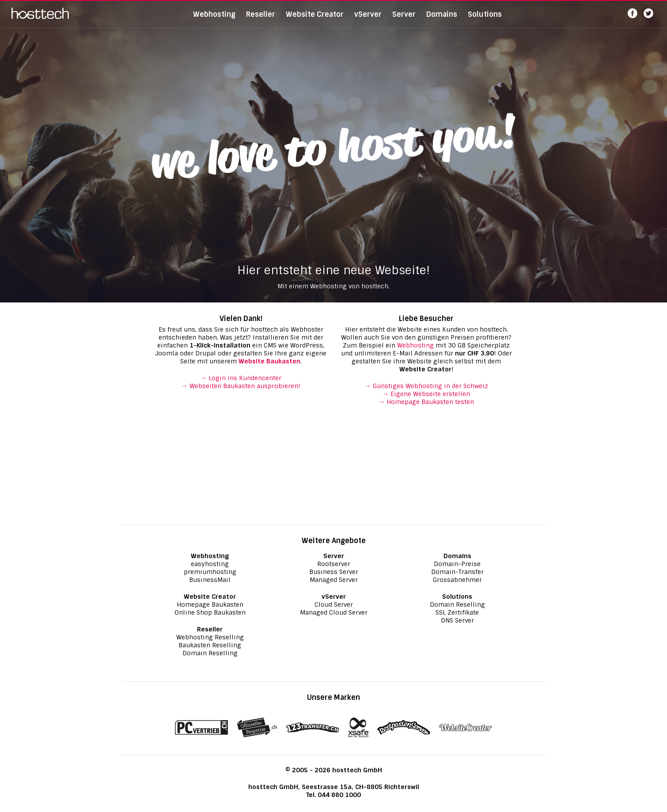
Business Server (334, 572)
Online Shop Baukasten (210, 612)
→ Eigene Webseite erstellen (426, 394)
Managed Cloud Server (334, 612)
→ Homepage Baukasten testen (426, 402)
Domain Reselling (210, 653)
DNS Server (457, 620)
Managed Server (334, 580)
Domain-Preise (457, 564)
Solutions (485, 20)
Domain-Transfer (457, 572)
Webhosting (214, 20)
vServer (368, 20)
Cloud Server (334, 604)
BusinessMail (210, 580)
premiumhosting (210, 572)
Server (404, 20)
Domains (442, 20)
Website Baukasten (269, 361)
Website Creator (315, 20)
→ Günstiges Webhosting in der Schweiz (426, 386)
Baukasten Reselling (210, 645)
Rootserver (334, 564)
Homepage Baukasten (210, 604)
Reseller (261, 20)
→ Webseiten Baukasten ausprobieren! (241, 386)
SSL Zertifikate (457, 612)
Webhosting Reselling (210, 637)
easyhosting (210, 564)
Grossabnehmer (457, 580)
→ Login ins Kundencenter (241, 378)
